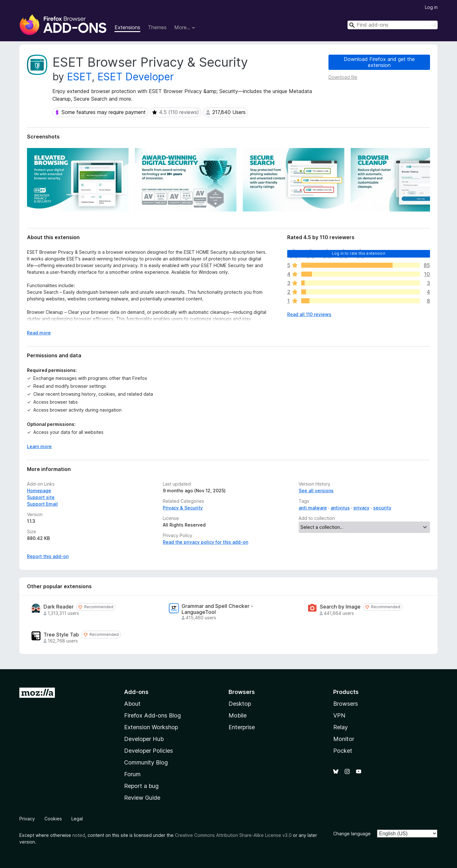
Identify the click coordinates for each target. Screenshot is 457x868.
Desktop (240, 704)
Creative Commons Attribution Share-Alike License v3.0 (233, 835)
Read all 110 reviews (309, 314)
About (132, 704)
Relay (341, 727)
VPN (339, 715)
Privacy (27, 819)
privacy (361, 508)
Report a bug (141, 786)
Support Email (42, 504)
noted (79, 835)
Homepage (39, 491)
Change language (352, 834)
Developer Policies (149, 751)
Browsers (346, 704)
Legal (77, 819)
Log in (431, 7)
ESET (79, 77)
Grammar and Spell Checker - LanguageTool (217, 609)
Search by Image (340, 607)
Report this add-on (48, 556)
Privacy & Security (183, 508)
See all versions (316, 491)
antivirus (340, 508)
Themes (157, 27)
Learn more (39, 446)
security (382, 508)
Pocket (343, 751)
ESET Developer (136, 77)
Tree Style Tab (61, 635)
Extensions (127, 27)
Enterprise (242, 727)
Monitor (344, 739)
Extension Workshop (151, 727)
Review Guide (142, 798)
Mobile (238, 715)
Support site (41, 497)
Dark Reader (59, 607)
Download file (343, 77)
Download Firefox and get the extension (379, 62)
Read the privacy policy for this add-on (205, 542)
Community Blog (146, 762)
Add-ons (136, 692)
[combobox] (393, 25)
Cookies (53, 819)
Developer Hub (144, 739)
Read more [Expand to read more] (39, 333)
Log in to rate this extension (359, 253)
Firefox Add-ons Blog (152, 715)
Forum (132, 774)
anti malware (313, 508)
